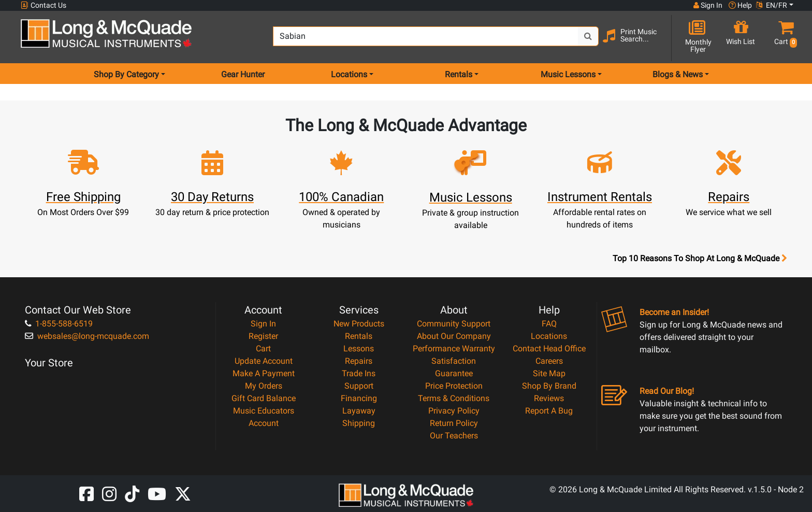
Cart (263, 349)
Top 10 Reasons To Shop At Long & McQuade (700, 259)
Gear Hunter (243, 74)
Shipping (359, 423)
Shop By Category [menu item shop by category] (126, 74)
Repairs (359, 361)
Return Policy (454, 423)
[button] (784, 38)
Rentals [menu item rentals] (459, 74)
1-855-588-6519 (59, 324)
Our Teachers (454, 436)
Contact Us (44, 5)
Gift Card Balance (264, 398)
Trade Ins (359, 373)
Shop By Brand (549, 386)
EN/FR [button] (772, 5)
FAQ (549, 324)
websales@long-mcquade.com (87, 336)
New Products (359, 324)
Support (359, 386)
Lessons (359, 349)
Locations (549, 336)
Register (263, 336)
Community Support (454, 324)
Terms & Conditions (454, 398)
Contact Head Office (549, 349)
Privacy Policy (454, 411)
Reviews (549, 398)
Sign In (263, 324)
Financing (359, 398)
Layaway (359, 411)
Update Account (264, 361)
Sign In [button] (708, 5)
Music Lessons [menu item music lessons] (568, 74)
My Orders (264, 386)
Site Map (549, 373)
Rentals (359, 336)
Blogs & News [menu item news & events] (678, 74)
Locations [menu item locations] (349, 74)
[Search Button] (588, 36)
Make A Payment (264, 373)
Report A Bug (549, 411)
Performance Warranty (454, 349)
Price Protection (454, 386)
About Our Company (454, 336)
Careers (549, 361)
